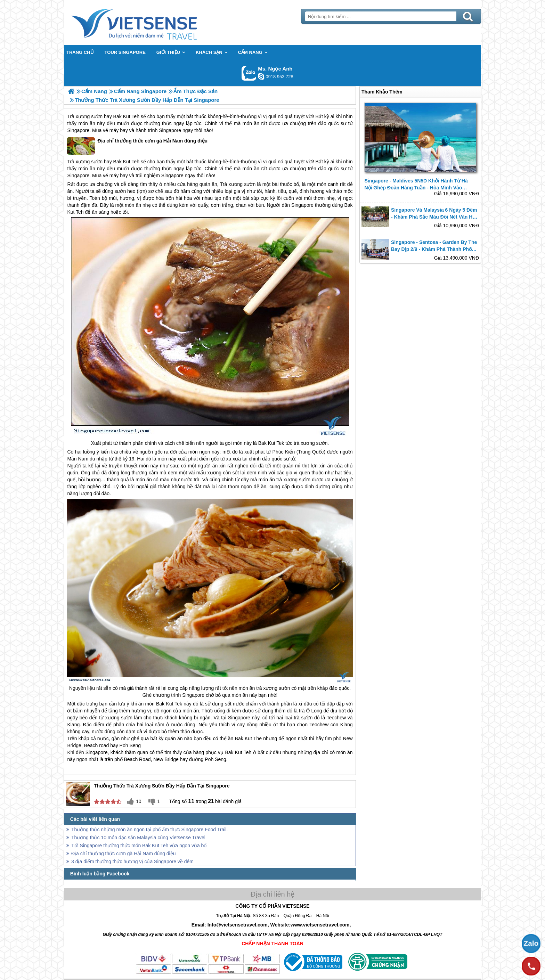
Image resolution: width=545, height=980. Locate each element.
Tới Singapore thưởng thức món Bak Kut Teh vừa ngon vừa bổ (139, 846)
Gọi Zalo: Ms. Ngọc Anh (249, 73)
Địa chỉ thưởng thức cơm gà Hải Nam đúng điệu (137, 146)
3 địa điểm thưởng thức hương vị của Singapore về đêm (132, 861)
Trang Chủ (152, 23)
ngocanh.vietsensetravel (261, 76)
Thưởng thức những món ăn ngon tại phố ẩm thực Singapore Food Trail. (149, 830)
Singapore (78, 130)
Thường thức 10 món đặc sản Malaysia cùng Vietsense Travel (138, 838)
